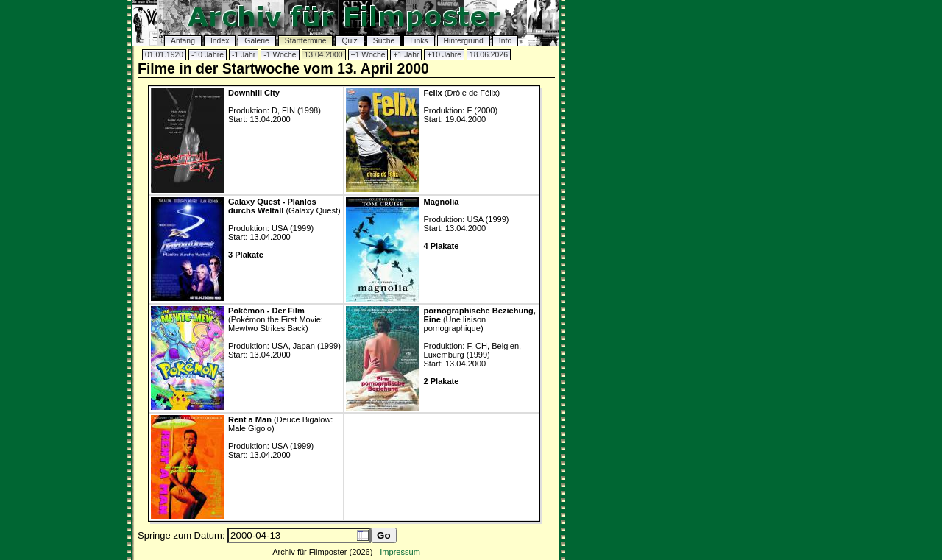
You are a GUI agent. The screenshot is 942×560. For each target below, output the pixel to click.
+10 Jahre (444, 55)
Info (505, 41)
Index (220, 41)
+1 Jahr (406, 55)
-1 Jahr (244, 55)
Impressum (400, 552)
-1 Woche (280, 55)
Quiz (349, 41)
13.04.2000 (324, 55)
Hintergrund (464, 41)
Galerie (257, 41)
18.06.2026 (489, 55)
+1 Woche (368, 55)
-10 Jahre (208, 55)
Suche (384, 41)
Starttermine (306, 41)
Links (419, 41)
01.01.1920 (164, 55)
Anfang (183, 41)
